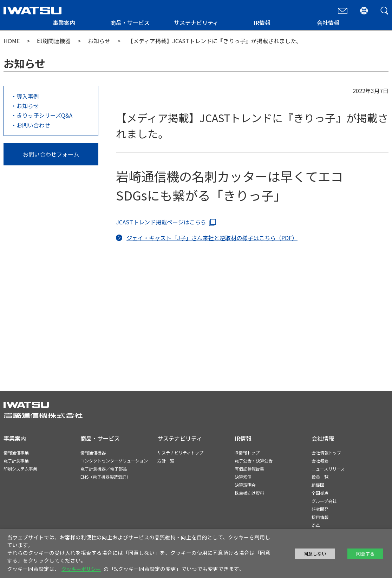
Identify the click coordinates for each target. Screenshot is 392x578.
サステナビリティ (196, 22)
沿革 (316, 525)
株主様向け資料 (249, 493)
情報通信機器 (93, 452)
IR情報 (262, 22)
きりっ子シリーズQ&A (44, 115)
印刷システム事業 (20, 469)
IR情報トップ (247, 452)
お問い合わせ (33, 125)
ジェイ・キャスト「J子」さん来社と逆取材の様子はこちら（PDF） (212, 238)
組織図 (318, 485)
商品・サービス (130, 22)
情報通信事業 (16, 452)
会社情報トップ (326, 452)
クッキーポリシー (81, 569)
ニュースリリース (328, 469)
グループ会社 (324, 501)
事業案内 (64, 22)
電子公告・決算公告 (254, 461)
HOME (12, 41)
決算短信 (243, 477)
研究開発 (320, 509)
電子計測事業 (16, 461)
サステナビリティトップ (180, 452)
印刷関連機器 (54, 41)
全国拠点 (320, 493)
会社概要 (320, 461)
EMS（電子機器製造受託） (106, 477)
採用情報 (320, 517)
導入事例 (28, 96)
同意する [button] (365, 554)
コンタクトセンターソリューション (114, 461)
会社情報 (328, 22)
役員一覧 (320, 477)
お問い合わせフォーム (51, 154)
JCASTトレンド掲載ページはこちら (161, 222)
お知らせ (99, 41)
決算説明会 (245, 485)
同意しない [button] (315, 554)
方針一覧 (166, 461)
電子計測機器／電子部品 (104, 469)
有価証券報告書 (249, 469)
